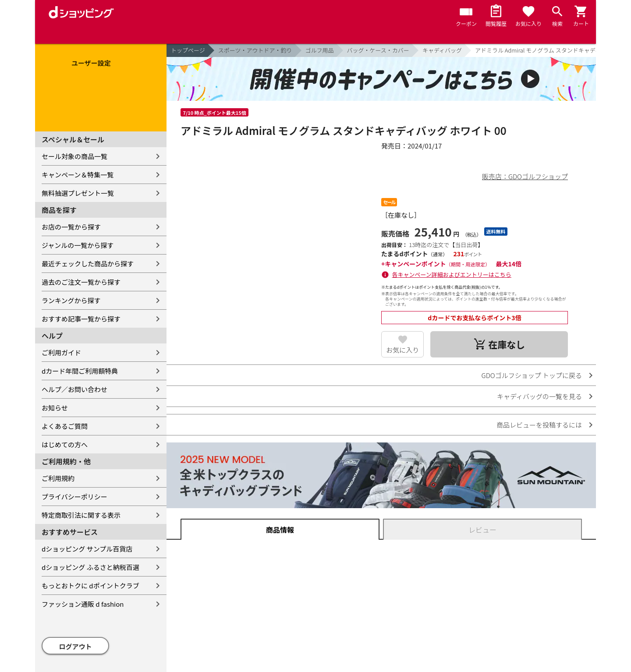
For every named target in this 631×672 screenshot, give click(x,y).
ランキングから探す (71, 300)
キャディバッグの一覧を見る (539, 396)
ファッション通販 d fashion (83, 604)
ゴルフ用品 (320, 50)
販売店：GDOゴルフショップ (525, 176)
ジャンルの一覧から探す (78, 245)
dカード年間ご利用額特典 (80, 371)
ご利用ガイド (61, 352)
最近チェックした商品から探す (88, 263)
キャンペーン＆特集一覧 (78, 175)
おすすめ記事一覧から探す (81, 319)
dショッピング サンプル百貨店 (87, 549)
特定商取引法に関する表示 (81, 515)
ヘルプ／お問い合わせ (74, 389)
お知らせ (55, 408)
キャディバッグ (442, 50)
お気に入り (402, 350)
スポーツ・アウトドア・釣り (255, 50)
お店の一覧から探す (71, 227)
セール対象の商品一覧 (74, 156)
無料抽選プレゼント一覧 (78, 193)
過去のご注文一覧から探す (81, 282)
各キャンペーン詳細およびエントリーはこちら (452, 274)
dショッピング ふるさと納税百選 (90, 567)
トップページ (188, 50)
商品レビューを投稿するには (539, 425)
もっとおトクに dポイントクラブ (90, 585)
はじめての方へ (65, 444)
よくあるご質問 (65, 426)
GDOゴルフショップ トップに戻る (532, 375)
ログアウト (76, 646)
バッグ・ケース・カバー (378, 50)
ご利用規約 (58, 478)
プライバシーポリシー (74, 497)
